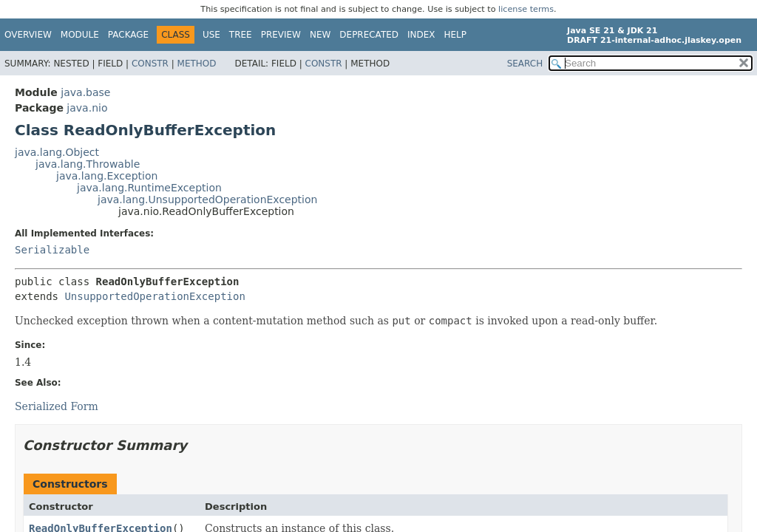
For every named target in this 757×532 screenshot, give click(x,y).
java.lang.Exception (107, 176)
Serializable (52, 250)
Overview (28, 35)
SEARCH (525, 64)
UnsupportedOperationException (155, 296)
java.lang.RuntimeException (149, 188)
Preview (281, 35)
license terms (526, 9)
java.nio (87, 108)
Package (128, 35)
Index (421, 35)
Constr (150, 64)
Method (197, 64)
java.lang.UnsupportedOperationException (207, 199)
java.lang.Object (57, 152)
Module (80, 35)
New (320, 35)
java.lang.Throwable (88, 164)
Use (211, 35)
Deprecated (369, 35)
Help (456, 35)
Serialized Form (57, 406)
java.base (85, 92)
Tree (241, 35)
